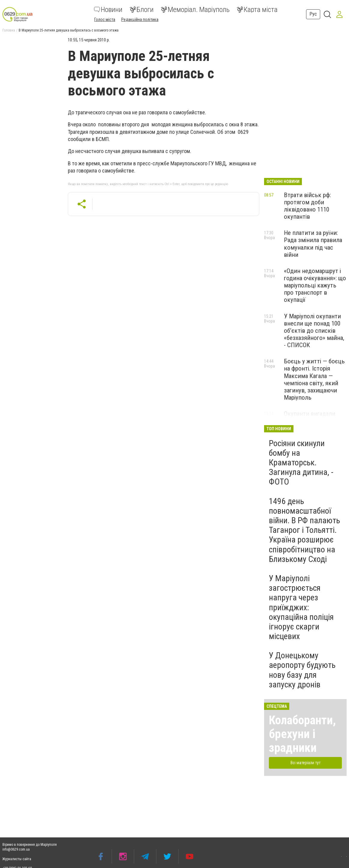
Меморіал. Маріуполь (195, 10)
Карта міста (257, 10)
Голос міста (105, 20)
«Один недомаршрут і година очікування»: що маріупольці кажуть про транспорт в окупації (315, 285)
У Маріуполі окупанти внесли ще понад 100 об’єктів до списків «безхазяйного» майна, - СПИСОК (314, 331)
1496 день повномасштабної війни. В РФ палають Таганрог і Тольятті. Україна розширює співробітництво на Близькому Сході (304, 530)
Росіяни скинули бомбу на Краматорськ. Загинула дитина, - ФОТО (301, 463)
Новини (108, 10)
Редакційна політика (140, 20)
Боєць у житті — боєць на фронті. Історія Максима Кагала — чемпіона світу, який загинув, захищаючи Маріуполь (314, 379)
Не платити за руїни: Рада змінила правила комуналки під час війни (313, 244)
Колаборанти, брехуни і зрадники (302, 734)
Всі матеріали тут (305, 763)
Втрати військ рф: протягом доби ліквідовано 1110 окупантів (307, 206)
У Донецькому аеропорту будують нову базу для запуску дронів (302, 670)
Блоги (142, 10)
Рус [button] (313, 14)
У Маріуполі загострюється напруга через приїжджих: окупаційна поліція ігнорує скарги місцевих (301, 607)
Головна (9, 30)
